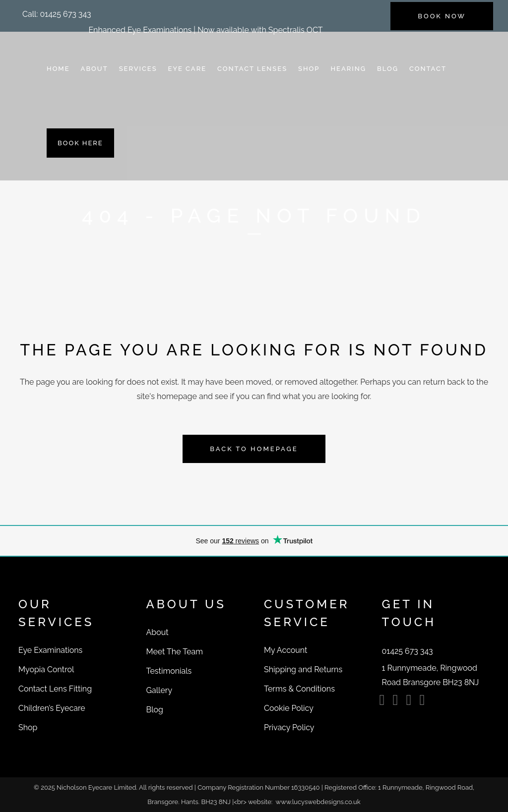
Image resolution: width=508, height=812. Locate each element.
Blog (155, 710)
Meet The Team (175, 652)
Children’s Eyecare (52, 708)
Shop (28, 727)
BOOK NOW (442, 16)
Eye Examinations (50, 650)
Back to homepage (254, 449)
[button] (57, 14)
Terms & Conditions (299, 689)
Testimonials (169, 671)
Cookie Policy (289, 708)
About (158, 632)
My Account (286, 650)
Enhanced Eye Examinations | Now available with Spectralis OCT (205, 30)
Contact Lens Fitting (55, 689)
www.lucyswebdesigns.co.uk (318, 802)
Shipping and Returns (303, 669)
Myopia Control (46, 669)
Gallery (159, 690)
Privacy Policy (289, 727)
